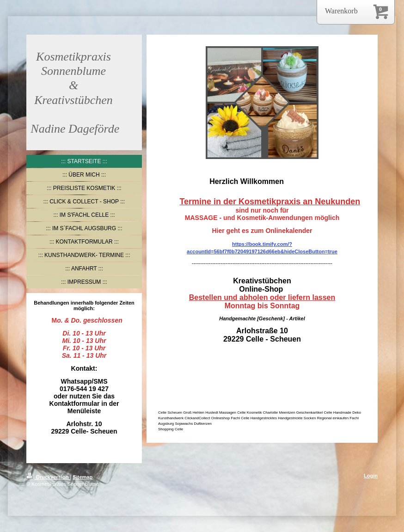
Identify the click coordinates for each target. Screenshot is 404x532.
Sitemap (83, 477)
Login (371, 476)
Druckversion (48, 477)
